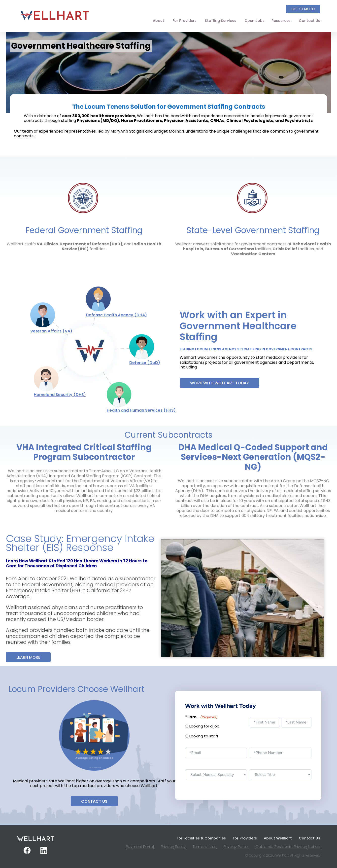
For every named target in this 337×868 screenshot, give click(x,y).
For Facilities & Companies (201, 838)
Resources (281, 21)
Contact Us (309, 21)
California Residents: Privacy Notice (288, 847)
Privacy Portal (236, 847)
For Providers (185, 21)
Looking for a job (204, 726)
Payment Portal (140, 847)
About (159, 21)
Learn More (28, 657)
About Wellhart (278, 838)
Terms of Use (205, 847)
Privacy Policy (173, 847)
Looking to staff (204, 736)
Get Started (303, 9)
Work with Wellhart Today (219, 383)
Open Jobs (254, 21)
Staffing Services (220, 21)
